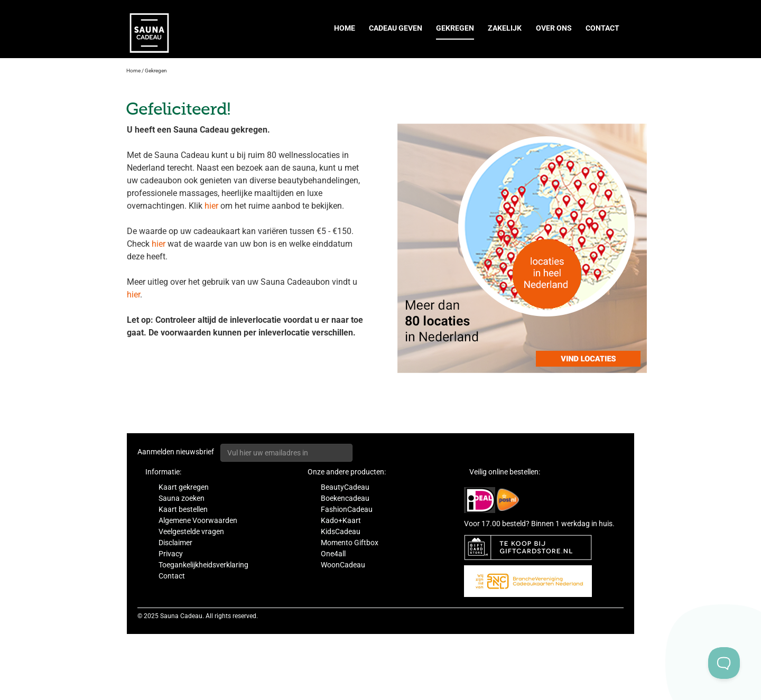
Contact (602, 28)
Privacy (171, 554)
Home (345, 28)
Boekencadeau (345, 498)
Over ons (554, 28)
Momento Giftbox (350, 543)
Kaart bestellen (183, 509)
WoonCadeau (343, 565)
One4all (333, 554)
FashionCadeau (347, 509)
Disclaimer (175, 543)
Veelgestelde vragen (191, 531)
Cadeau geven (396, 28)
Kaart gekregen (184, 487)
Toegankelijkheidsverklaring (203, 565)
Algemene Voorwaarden (198, 520)
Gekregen (455, 28)
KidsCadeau (341, 531)
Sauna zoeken (182, 498)
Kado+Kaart (341, 520)
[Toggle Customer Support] (724, 663)
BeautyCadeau (345, 487)
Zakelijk (505, 28)
